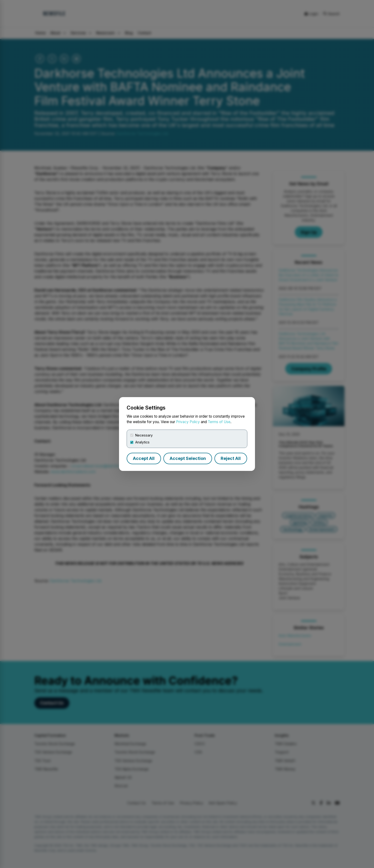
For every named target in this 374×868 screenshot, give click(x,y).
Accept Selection (188, 458)
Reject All (231, 458)
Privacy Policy (188, 422)
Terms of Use (219, 422)
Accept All (144, 458)
